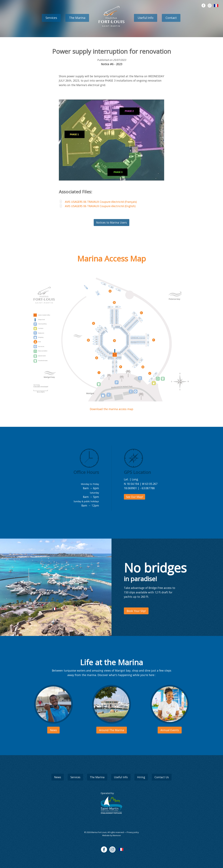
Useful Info (146, 18)
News (58, 777)
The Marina (77, 18)
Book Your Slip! (136, 611)
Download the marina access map (111, 409)
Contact (171, 18)
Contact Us (162, 777)
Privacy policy (133, 832)
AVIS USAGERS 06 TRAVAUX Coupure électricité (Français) (101, 202)
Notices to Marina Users (111, 222)
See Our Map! (134, 497)
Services (51, 18)
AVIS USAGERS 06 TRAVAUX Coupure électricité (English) (100, 206)
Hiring (141, 777)
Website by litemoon (111, 835)
